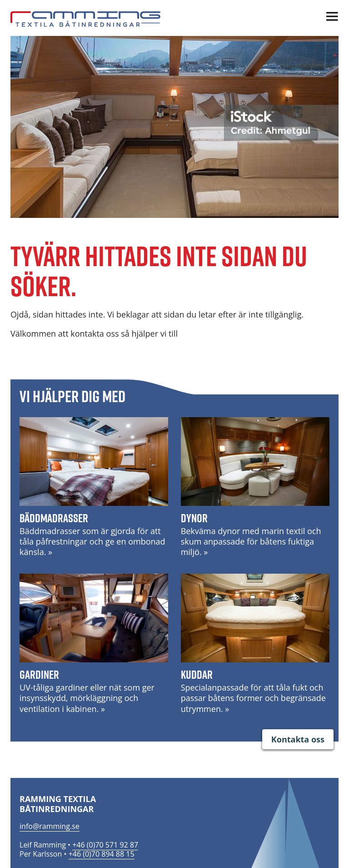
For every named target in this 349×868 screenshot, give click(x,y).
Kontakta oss (298, 739)
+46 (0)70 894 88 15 (102, 854)
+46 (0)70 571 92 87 (105, 845)
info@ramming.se (50, 826)
